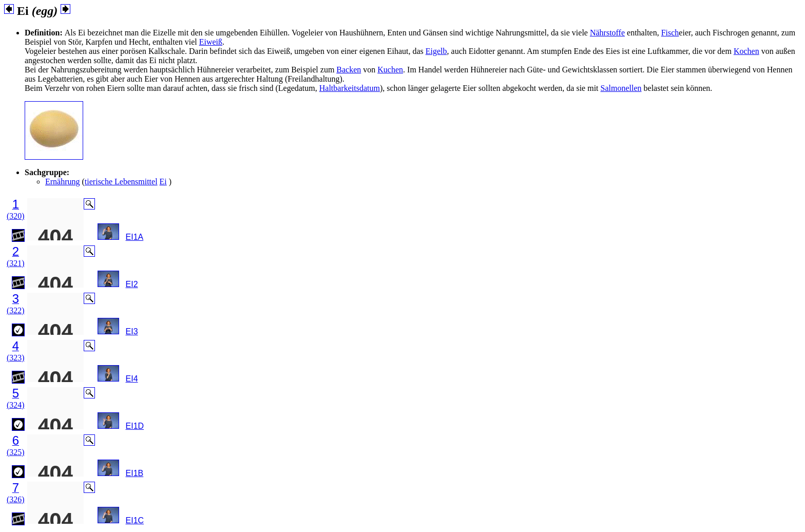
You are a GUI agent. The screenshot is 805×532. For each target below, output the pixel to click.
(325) (16, 452)
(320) (16, 216)
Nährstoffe (607, 33)
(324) (16, 405)
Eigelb (436, 51)
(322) (16, 310)
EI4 (132, 379)
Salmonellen (621, 88)
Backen (349, 70)
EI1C (135, 520)
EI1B (135, 473)
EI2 (132, 284)
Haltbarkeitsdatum (350, 88)
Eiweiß (211, 42)
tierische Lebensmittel (121, 182)
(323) (16, 358)
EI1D (135, 426)
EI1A (135, 237)
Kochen (746, 51)
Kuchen (390, 70)
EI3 (132, 331)
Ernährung (63, 182)
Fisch (670, 33)
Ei (163, 182)
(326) (16, 499)
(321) (16, 263)
